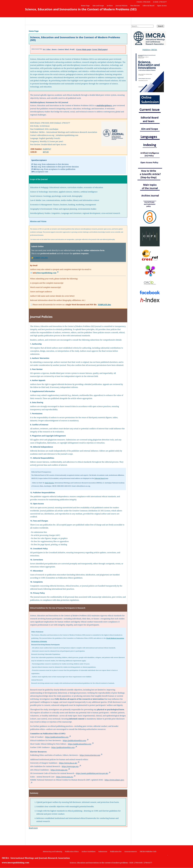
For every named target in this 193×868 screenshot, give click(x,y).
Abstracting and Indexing (52, 851)
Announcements (131, 851)
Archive (110, 6)
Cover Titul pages (100, 49)
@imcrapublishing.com (48, 273)
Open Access (162, 6)
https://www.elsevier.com (91, 755)
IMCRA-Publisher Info (148, 851)
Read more (33, 828)
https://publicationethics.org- (58, 737)
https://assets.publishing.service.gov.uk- (93, 773)
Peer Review (135, 6)
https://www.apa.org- (72, 766)
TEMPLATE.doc (104, 305)
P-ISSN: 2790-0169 (143, 2)
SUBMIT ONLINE (41, 258)
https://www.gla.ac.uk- (69, 763)
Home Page (85, 6)
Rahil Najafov (49, 483)
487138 (46, 152)
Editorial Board (149, 6)
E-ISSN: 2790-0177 (160, 2)
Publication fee (116, 851)
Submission (103, 851)
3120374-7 (47, 149)
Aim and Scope (98, 6)
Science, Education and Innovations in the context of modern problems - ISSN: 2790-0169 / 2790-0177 (111, 863)
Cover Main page (84, 49)
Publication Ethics (72, 851)
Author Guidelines (89, 851)
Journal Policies (122, 6)
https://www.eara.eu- (66, 777)
